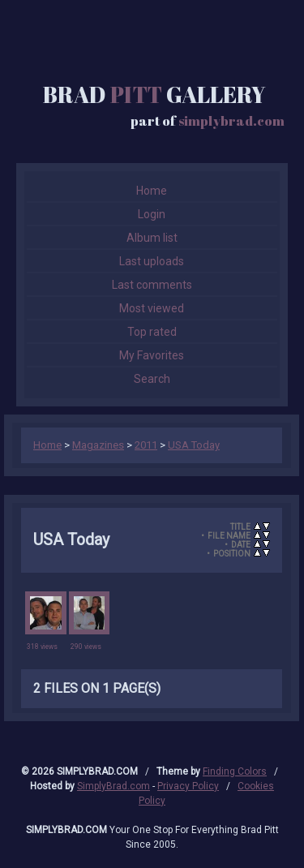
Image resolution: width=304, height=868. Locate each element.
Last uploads (152, 261)
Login (152, 214)
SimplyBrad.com (113, 786)
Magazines (98, 445)
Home (152, 191)
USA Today (194, 445)
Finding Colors (235, 771)
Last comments (152, 285)
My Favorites (152, 355)
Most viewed (152, 308)
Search (152, 379)
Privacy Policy (188, 786)
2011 (146, 445)
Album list (152, 238)
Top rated (152, 332)
